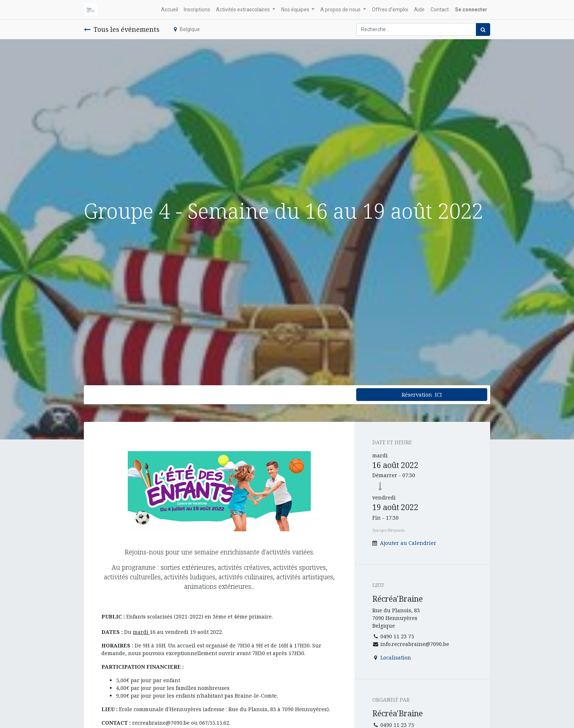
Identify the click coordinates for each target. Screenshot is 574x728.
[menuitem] (169, 10)
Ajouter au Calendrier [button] (408, 543)
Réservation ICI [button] (422, 395)
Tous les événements (122, 29)
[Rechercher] (483, 29)
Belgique (187, 29)
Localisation (396, 658)
